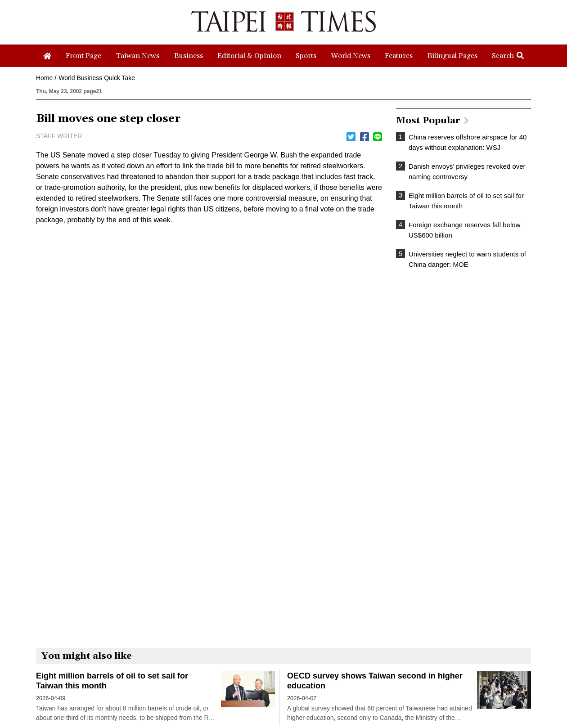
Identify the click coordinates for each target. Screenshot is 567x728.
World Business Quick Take (97, 78)
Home (44, 78)
